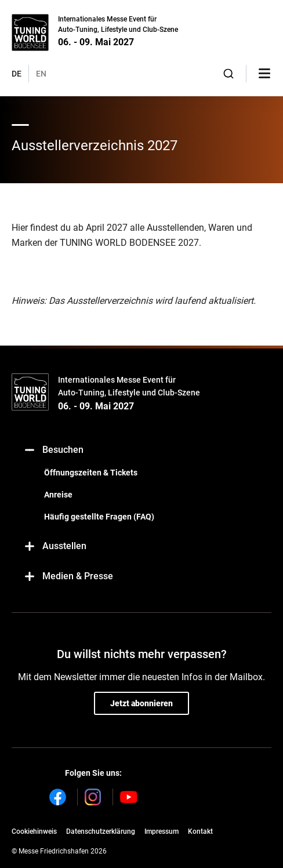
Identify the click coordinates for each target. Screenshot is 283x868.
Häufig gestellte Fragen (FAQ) (99, 517)
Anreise (58, 495)
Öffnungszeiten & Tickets (91, 473)
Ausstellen (55, 546)
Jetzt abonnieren (141, 703)
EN (41, 74)
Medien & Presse (68, 577)
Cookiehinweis (34, 831)
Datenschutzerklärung (101, 831)
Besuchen (53, 450)
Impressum (162, 831)
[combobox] (228, 74)
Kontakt (200, 831)
